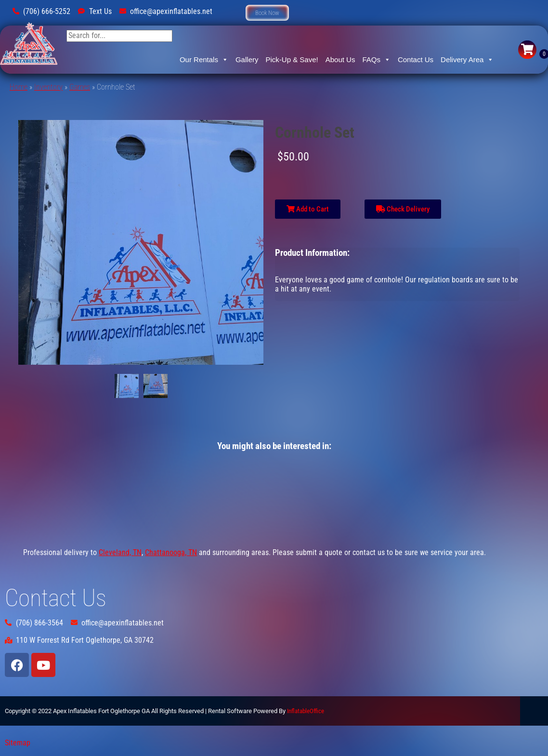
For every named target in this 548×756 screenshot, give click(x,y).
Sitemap (18, 743)
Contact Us (416, 60)
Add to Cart (308, 209)
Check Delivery (403, 209)
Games (80, 87)
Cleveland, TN (120, 552)
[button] (267, 13)
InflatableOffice (306, 711)
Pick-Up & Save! (292, 60)
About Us (340, 60)
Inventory (48, 87)
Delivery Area (467, 60)
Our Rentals (204, 60)
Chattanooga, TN (171, 552)
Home (19, 87)
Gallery (247, 60)
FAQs (376, 60)
